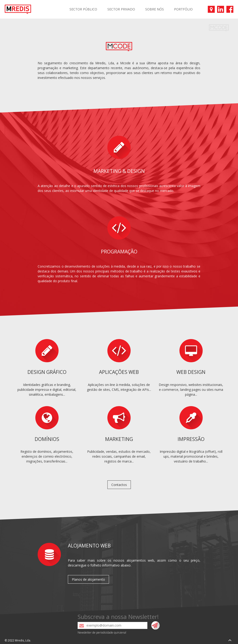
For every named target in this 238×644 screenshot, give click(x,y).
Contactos (119, 485)
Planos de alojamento (88, 579)
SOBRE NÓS (155, 9)
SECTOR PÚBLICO (83, 9)
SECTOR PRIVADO (121, 9)
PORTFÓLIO (183, 9)
